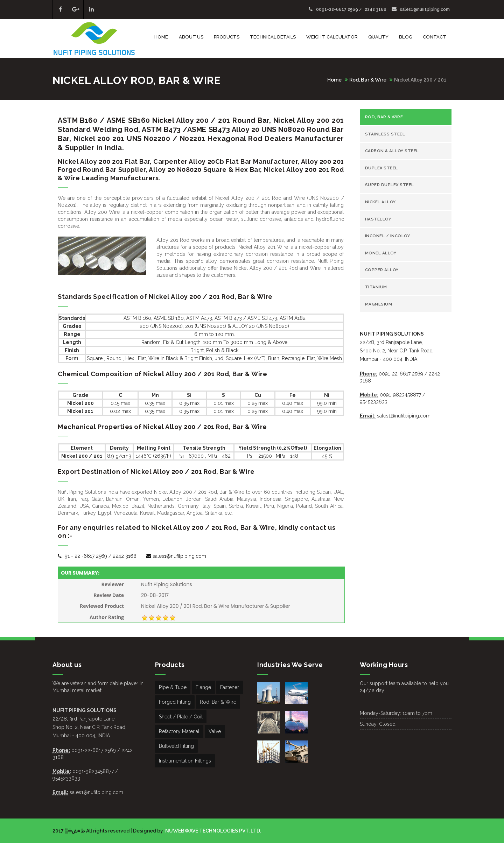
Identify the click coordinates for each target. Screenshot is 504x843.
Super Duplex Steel (390, 185)
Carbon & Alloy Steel (392, 151)
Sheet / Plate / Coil (181, 717)
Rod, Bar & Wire (368, 80)
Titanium (376, 287)
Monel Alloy (381, 253)
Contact (435, 37)
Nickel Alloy (380, 202)
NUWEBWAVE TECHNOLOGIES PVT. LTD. (213, 831)
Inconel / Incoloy (388, 236)
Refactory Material (179, 731)
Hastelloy (378, 219)
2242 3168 (376, 9)
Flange (203, 687)
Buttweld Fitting (176, 746)
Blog (405, 37)
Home (161, 37)
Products (227, 37)
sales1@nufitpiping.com (421, 9)
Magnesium (379, 304)
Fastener (230, 687)
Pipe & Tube (173, 687)
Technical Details (273, 37)
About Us (191, 37)
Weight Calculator (332, 37)
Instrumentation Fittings (185, 761)
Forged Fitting (175, 702)
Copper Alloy (382, 270)
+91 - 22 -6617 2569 (82, 556)
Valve (215, 731)
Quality (378, 37)
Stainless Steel (385, 134)
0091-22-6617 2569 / (336, 9)
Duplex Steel (381, 168)
